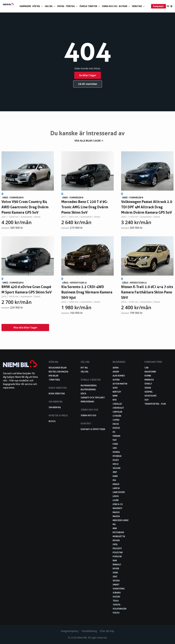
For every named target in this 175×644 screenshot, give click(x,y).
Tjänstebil (54, 380)
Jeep (115, 472)
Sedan (148, 388)
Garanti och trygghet (93, 398)
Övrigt (148, 384)
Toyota (117, 605)
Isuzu (116, 460)
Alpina (116, 380)
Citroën (117, 416)
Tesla (116, 601)
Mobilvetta (119, 536)
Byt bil (84, 368)
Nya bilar (53, 376)
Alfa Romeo (119, 376)
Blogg (52, 421)
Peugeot (117, 548)
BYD (115, 400)
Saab (115, 573)
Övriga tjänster (90, 6)
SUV (147, 400)
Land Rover (119, 492)
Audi (115, 388)
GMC (115, 448)
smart (116, 585)
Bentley (117, 392)
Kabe (115, 476)
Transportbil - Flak (155, 404)
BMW (115, 396)
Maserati (117, 508)
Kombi (148, 376)
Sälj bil (50, 6)
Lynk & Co (118, 504)
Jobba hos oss (110, 6)
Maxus (116, 512)
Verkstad (138, 6)
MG (114, 524)
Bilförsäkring (88, 389)
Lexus (116, 496)
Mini (115, 528)
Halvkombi (150, 372)
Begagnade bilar (58, 368)
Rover (116, 568)
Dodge (116, 428)
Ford (115, 444)
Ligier (116, 500)
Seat (115, 577)
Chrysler (117, 412)
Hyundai (117, 456)
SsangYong (119, 589)
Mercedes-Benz (121, 520)
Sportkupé (150, 396)
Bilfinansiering (89, 385)
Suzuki (116, 597)
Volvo (116, 613)
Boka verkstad (57, 393)
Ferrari (116, 436)
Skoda (116, 581)
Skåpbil (149, 392)
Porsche (117, 556)
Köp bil (38, 6)
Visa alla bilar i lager (87, 141)
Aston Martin (120, 384)
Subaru (117, 593)
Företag (72, 6)
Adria (116, 368)
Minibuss (149, 380)
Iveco (116, 464)
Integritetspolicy (70, 631)
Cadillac (117, 404)
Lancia (116, 488)
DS (114, 432)
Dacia (116, 424)
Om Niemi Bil (55, 407)
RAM (115, 560)
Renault (117, 564)
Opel (115, 544)
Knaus (116, 484)
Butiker (125, 6)
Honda (116, 452)
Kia (114, 480)
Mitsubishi (118, 532)
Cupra (116, 420)
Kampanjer (25, 6)
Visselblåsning (89, 631)
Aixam (116, 372)
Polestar (118, 552)
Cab (147, 368)
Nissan (116, 540)
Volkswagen (119, 609)
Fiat (115, 440)
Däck (83, 393)
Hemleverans (87, 402)
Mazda (116, 516)
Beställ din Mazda (58, 372)
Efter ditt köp (107, 631)
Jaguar (117, 468)
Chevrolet (118, 408)
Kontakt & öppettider (93, 429)
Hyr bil (61, 6)
